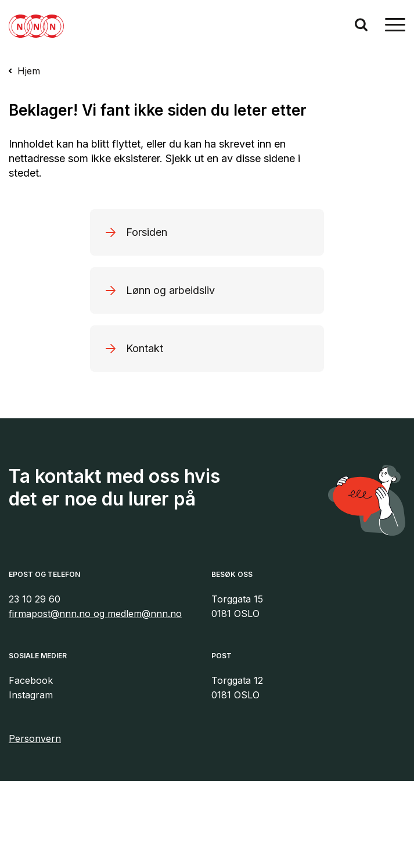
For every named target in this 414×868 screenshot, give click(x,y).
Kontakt (145, 348)
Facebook (31, 680)
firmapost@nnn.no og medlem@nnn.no (95, 614)
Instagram (31, 695)
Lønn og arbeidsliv (170, 290)
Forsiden (147, 232)
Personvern (35, 738)
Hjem (29, 71)
